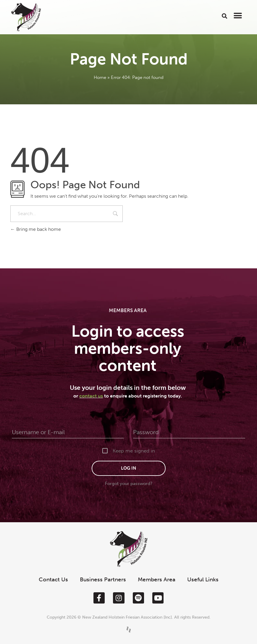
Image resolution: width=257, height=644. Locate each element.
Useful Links (203, 579)
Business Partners (103, 579)
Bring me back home (36, 229)
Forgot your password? (129, 484)
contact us (91, 396)
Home (100, 77)
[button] (224, 16)
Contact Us (53, 579)
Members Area (157, 579)
